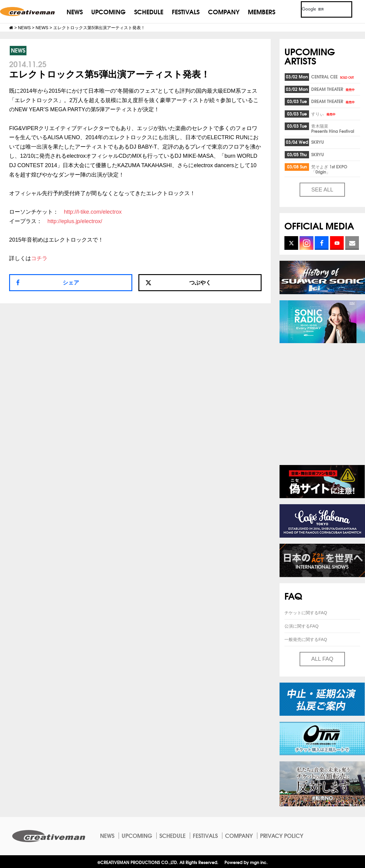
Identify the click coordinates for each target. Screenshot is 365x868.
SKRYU (318, 142)
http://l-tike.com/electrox (93, 212)
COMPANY (224, 11)
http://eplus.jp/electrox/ (75, 221)
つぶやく (178, 283)
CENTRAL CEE (333, 77)
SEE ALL (322, 190)
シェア (71, 283)
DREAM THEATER (333, 89)
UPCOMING (108, 11)
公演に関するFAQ (301, 626)
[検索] (319, 9)
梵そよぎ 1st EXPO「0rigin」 (329, 169)
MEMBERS (262, 11)
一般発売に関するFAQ (306, 639)
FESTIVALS (186, 11)
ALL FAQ (322, 659)
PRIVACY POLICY (282, 835)
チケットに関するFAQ (306, 613)
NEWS (75, 11)
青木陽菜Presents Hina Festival (333, 128)
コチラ (39, 258)
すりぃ (324, 114)
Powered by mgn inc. (246, 862)
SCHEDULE (149, 11)
